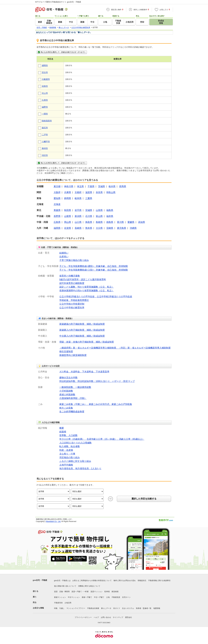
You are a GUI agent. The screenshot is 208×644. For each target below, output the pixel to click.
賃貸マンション (97, 592)
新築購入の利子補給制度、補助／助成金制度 (82, 330)
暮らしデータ (106, 608)
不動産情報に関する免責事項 (159, 581)
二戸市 (45, 135)
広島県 (57, 222)
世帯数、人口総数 (68, 435)
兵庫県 (68, 192)
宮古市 (45, 72)
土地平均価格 (66, 465)
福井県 (110, 216)
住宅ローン (126, 597)
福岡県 (57, 228)
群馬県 (123, 186)
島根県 (99, 222)
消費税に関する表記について (89, 586)
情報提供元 (142, 581)
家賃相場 (115, 592)
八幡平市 (46, 142)
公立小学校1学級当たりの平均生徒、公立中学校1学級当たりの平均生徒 (96, 296)
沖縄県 (133, 228)
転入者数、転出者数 (70, 446)
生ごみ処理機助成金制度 (72, 412)
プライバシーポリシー (83, 617)
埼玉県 (80, 186)
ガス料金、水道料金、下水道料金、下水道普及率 (84, 372)
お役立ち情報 (38, 608)
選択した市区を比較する (144, 499)
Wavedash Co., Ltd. (53, 521)
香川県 (120, 222)
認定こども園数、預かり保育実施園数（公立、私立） (87, 287)
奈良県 (99, 192)
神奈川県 (69, 186)
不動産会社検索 (93, 608)
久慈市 (45, 100)
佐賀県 (68, 228)
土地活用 (68, 603)
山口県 (78, 222)
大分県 (99, 228)
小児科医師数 (66, 391)
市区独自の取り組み (70, 457)
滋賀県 (89, 192)
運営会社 (128, 617)
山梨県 (68, 216)
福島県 (110, 210)
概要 (62, 428)
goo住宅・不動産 (40, 580)
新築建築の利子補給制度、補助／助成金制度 (82, 324)
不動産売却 (58, 603)
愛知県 (57, 198)
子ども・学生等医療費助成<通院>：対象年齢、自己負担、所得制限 (94, 266)
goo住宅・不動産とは (62, 581)
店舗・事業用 (64, 592)
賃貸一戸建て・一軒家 (80, 592)
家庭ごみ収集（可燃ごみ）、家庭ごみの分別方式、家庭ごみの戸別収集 (96, 404)
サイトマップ (118, 617)
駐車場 (107, 592)
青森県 (57, 210)
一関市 (45, 114)
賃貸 (56, 592)
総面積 (63, 432)
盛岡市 (45, 65)
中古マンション (74, 597)
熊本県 (89, 228)
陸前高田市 (47, 121)
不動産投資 (116, 597)
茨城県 (102, 186)
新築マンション (60, 597)
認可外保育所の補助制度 (72, 283)
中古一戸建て (99, 597)
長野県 (57, 216)
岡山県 (68, 222)
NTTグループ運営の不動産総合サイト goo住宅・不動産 (58, 2)
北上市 (45, 93)
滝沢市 (45, 155)
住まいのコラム (128, 608)
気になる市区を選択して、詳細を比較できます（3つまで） (62, 52)
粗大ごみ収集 (66, 408)
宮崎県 (110, 228)
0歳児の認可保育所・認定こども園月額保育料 (83, 279)
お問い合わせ (106, 617)
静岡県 (68, 198)
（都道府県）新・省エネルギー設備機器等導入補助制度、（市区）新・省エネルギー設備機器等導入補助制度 (115, 348)
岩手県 (78, 210)
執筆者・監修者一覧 (144, 608)
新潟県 (78, 216)
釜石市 (45, 128)
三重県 (89, 198)
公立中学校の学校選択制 (72, 304)
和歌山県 (111, 192)
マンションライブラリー (76, 608)
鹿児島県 (122, 228)
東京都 (57, 186)
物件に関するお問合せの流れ (125, 581)
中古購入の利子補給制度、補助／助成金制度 (82, 336)
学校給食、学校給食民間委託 (74, 300)
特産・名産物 (66, 450)
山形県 (99, 210)
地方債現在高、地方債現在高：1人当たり (80, 469)
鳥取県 (89, 222)
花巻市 (45, 86)
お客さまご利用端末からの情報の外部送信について (92, 581)
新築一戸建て (87, 597)
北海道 (57, 204)
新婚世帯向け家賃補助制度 (73, 355)
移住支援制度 (66, 351)
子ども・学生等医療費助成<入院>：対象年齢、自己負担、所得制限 (94, 270)
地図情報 (157, 608)
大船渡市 (46, 79)
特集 (56, 608)
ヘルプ (96, 617)
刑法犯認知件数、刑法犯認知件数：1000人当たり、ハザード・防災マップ (97, 381)
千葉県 (91, 186)
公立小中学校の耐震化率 (72, 308)
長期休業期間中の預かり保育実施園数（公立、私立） (87, 291)
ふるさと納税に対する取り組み (75, 461)
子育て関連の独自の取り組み (74, 260)
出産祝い (64, 257)
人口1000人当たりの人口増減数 (76, 443)
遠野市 (45, 107)
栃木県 (112, 186)
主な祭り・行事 (67, 454)
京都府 (78, 192)
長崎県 (78, 228)
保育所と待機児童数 (70, 276)
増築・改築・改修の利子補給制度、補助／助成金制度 (87, 342)
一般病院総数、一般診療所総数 (75, 387)
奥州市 (45, 148)
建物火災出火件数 (68, 378)
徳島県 (110, 222)
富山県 (99, 216)
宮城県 (89, 210)
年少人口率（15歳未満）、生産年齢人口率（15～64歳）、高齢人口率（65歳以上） (102, 439)
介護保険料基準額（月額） (73, 398)
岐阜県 (78, 198)
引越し (62, 608)
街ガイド (117, 608)
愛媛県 (131, 222)
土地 (108, 597)
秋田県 (68, 210)
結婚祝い (64, 253)
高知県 (142, 222)
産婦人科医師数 (67, 395)
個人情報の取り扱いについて (65, 586)
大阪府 (57, 192)
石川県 (89, 216)
